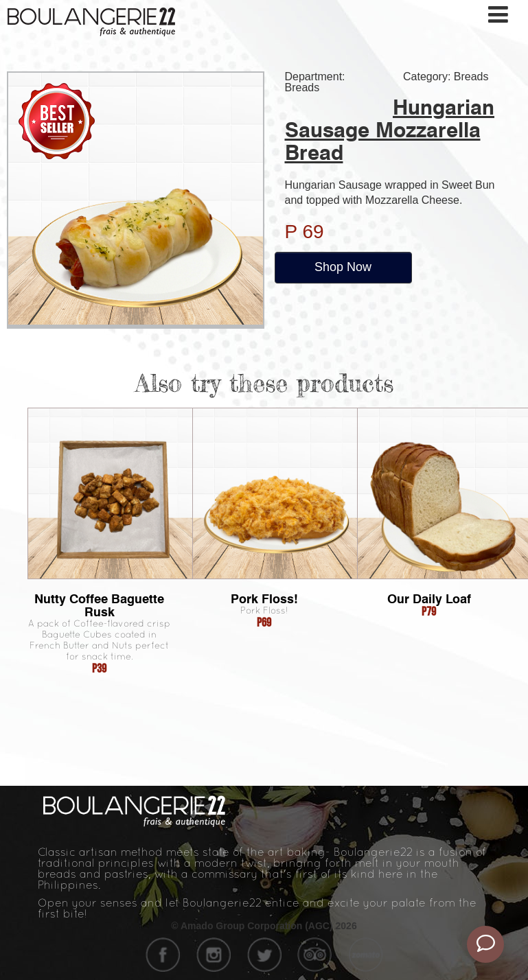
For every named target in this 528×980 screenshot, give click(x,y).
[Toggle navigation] (499, 15)
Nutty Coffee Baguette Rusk (99, 605)
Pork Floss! (264, 599)
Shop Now (343, 267)
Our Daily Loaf (429, 599)
